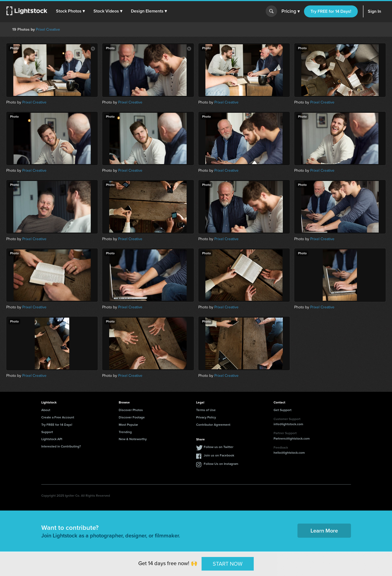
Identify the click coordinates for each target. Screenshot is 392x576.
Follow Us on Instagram (221, 464)
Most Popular (128, 425)
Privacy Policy (206, 417)
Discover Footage (132, 417)
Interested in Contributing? (61, 446)
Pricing (291, 11)
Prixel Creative (48, 29)
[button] (70, 11)
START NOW (228, 564)
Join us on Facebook (219, 455)
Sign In (374, 11)
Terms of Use (206, 410)
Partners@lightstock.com (292, 439)
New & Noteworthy (133, 439)
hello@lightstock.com (289, 453)
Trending (125, 432)
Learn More (324, 531)
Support (47, 432)
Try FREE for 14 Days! (331, 11)
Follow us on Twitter (219, 447)
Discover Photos (131, 410)
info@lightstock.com (288, 424)
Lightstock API (52, 439)
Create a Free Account (58, 417)
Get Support (283, 410)
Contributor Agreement (213, 425)
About (46, 410)
